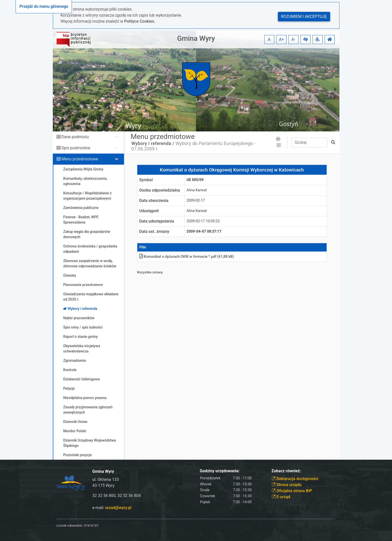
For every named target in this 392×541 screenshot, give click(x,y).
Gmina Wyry (196, 38)
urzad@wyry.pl (118, 508)
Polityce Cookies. (140, 21)
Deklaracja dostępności (295, 479)
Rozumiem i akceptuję (304, 16)
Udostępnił (149, 211)
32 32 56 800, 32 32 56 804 (117, 496)
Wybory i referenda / (153, 143)
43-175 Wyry (103, 485)
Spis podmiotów (76, 148)
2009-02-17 (196, 201)
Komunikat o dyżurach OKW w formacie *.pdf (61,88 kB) (187, 257)
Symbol (146, 180)
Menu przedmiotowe (80, 159)
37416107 (91, 526)
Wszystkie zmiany (150, 272)
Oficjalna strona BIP (292, 491)
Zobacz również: (286, 471)
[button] (306, 40)
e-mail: (112, 508)
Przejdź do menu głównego (44, 6)
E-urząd (281, 497)
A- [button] (293, 39)
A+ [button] (282, 39)
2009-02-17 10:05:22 (203, 221)
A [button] (269, 39)
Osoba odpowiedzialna (160, 190)
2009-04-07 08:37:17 (204, 231)
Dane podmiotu (75, 137)
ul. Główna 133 (106, 479)
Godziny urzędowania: (220, 471)
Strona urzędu (287, 485)
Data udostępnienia (157, 221)
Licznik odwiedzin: (70, 526)
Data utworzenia (154, 201)
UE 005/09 (195, 180)
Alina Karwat (197, 190)
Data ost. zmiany (154, 231)
